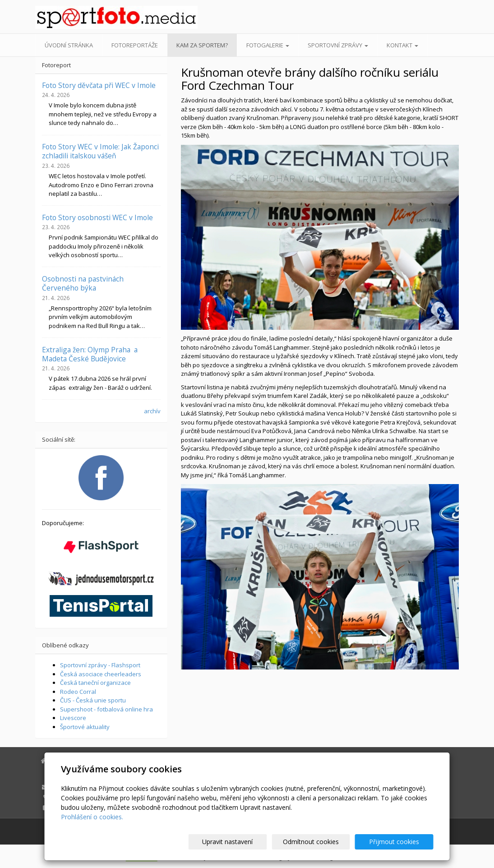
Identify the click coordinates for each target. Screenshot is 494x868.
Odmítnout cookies (325, 842)
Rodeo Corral (78, 692)
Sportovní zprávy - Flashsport (100, 665)
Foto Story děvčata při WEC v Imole (99, 85)
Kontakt (402, 45)
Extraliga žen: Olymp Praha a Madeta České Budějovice (90, 354)
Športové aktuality (85, 727)
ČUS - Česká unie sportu (93, 700)
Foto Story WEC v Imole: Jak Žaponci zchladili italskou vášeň (100, 151)
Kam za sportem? (202, 45)
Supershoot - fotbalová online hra (106, 709)
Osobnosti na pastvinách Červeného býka (83, 283)
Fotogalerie (268, 45)
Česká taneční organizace (95, 683)
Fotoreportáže (135, 45)
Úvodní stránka (69, 45)
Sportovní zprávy (338, 45)
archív (152, 411)
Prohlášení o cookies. (92, 817)
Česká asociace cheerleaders (101, 674)
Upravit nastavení (251, 842)
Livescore (73, 718)
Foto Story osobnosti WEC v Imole (97, 217)
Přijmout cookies (399, 842)
